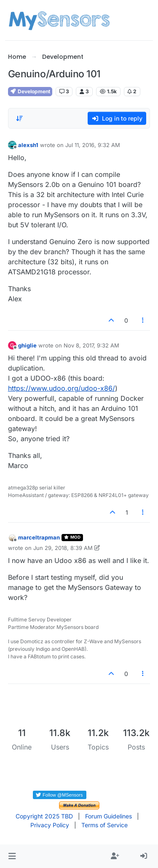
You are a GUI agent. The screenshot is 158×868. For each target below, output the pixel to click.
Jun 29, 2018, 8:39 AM (63, 548)
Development (30, 91)
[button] (12, 856)
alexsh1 (28, 145)
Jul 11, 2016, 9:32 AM (93, 145)
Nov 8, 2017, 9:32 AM (91, 345)
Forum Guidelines (108, 816)
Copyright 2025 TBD (44, 816)
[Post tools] (143, 320)
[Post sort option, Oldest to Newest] (19, 118)
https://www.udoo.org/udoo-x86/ (62, 388)
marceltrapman (39, 537)
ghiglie (27, 345)
